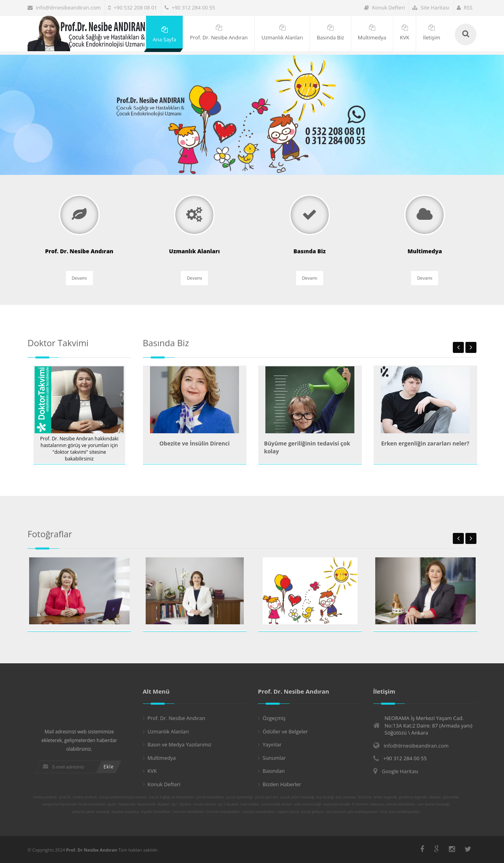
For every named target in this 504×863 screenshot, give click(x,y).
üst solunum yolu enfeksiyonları (352, 812)
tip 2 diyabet (228, 804)
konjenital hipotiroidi (60, 804)
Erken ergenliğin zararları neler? (425, 443)
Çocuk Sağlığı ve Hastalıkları (171, 797)
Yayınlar (272, 744)
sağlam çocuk (288, 812)
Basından (274, 771)
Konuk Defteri (385, 7)
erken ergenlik (385, 797)
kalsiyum (378, 804)
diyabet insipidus (125, 812)
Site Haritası (431, 7)
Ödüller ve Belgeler (285, 731)
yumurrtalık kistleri (277, 804)
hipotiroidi (127, 804)
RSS (465, 7)
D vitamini (360, 804)
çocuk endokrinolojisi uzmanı (123, 797)
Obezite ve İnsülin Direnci (195, 443)
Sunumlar (274, 758)
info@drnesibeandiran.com (64, 7)
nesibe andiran (45, 797)
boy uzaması (346, 797)
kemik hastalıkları (401, 804)
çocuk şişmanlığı (239, 797)
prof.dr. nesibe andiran (78, 797)
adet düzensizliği (307, 804)
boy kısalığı (325, 797)
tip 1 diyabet (182, 804)
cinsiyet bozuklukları (259, 812)
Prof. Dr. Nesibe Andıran (177, 718)
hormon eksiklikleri (189, 812)
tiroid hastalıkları (92, 804)
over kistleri (250, 804)
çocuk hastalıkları (210, 797)
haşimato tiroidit (336, 804)
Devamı (79, 279)
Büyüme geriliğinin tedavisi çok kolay (307, 447)
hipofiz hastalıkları (156, 812)
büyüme (365, 797)
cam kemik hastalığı (433, 804)
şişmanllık (451, 797)
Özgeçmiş (274, 718)
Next (471, 347)
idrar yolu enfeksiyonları (400, 812)
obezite (435, 797)
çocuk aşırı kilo (266, 797)
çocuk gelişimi (313, 812)
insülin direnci (205, 804)
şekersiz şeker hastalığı (91, 812)
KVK (152, 771)
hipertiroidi (146, 804)
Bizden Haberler (282, 784)
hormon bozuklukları (223, 812)
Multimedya (162, 758)
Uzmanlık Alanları (168, 731)
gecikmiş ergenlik (413, 797)
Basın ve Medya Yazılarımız (180, 744)
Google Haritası (400, 771)
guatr (112, 804)
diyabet (163, 804)
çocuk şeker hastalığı (297, 797)
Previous (458, 347)
